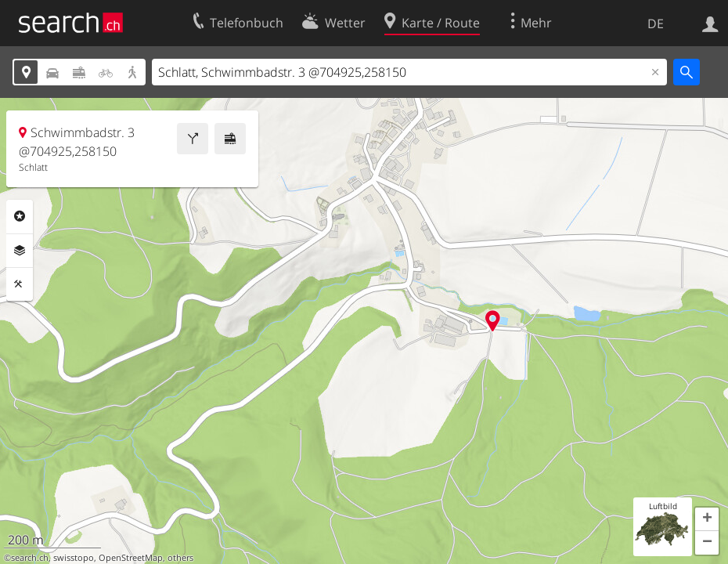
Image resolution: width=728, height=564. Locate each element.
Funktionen (20, 284)
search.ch (30, 558)
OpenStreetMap (131, 558)
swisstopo (74, 558)
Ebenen (20, 251)
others (180, 558)
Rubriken (20, 216)
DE (656, 23)
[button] (707, 519)
